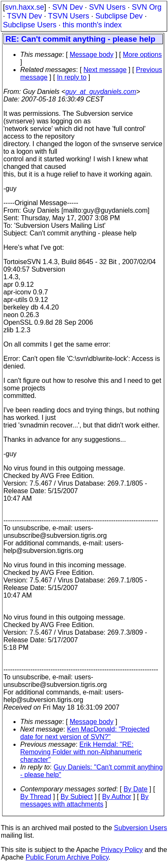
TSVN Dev (24, 16)
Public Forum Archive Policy (67, 857)
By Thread (36, 797)
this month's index (92, 25)
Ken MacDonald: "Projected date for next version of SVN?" (85, 733)
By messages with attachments (84, 800)
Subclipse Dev (119, 16)
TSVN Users (69, 16)
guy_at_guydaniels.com (101, 92)
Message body (91, 55)
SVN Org (147, 7)
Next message (105, 70)
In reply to (72, 77)
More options (143, 55)
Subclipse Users (30, 25)
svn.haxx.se (25, 7)
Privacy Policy (122, 850)
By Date (135, 789)
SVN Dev (67, 7)
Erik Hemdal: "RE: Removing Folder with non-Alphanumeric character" (81, 752)
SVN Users (107, 7)
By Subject (77, 797)
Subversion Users (141, 828)
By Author (116, 797)
